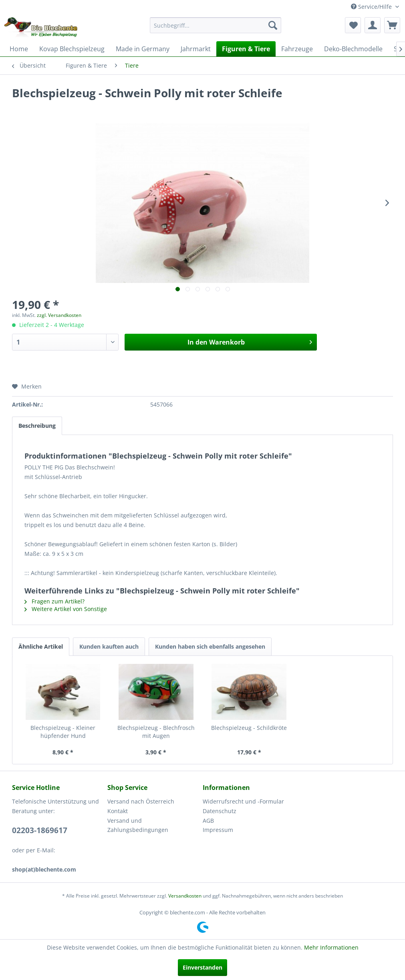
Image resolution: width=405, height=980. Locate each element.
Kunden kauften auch (109, 646)
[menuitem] (216, 25)
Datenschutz (220, 811)
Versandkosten (185, 896)
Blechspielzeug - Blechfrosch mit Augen (156, 732)
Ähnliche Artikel (41, 646)
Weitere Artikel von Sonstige (66, 609)
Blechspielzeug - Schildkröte (249, 728)
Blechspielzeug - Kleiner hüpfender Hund (63, 732)
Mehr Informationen (331, 947)
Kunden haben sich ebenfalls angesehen (210, 646)
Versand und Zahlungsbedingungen (138, 825)
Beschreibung (37, 426)
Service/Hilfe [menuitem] (372, 7)
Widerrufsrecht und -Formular (243, 801)
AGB (208, 821)
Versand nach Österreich (141, 801)
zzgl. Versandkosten (59, 315)
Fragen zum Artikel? (54, 601)
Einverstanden (202, 967)
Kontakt (118, 811)
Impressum (218, 830)
